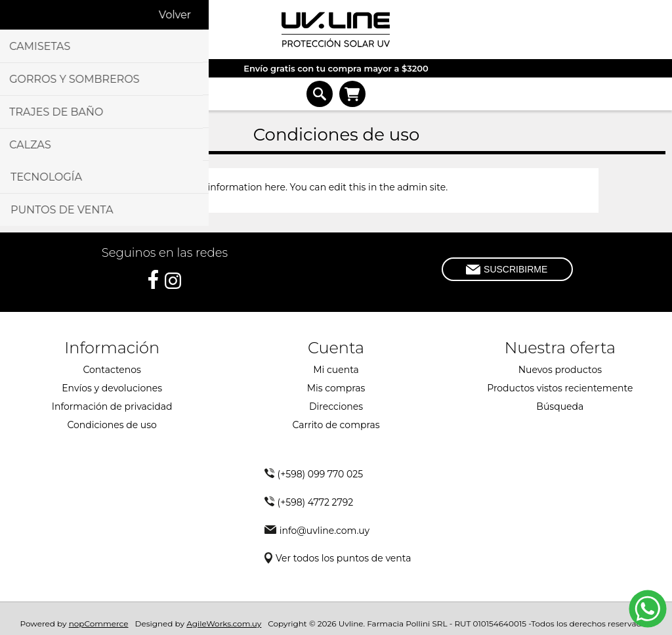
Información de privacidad (112, 406)
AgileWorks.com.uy (224, 624)
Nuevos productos (560, 370)
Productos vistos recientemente (560, 388)
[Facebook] (153, 279)
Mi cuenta (336, 370)
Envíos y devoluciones (112, 388)
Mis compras (336, 388)
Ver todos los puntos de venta (343, 558)
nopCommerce (99, 624)
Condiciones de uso (112, 425)
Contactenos (112, 370)
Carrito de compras (352, 94)
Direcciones (336, 406)
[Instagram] (173, 281)
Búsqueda (560, 406)
